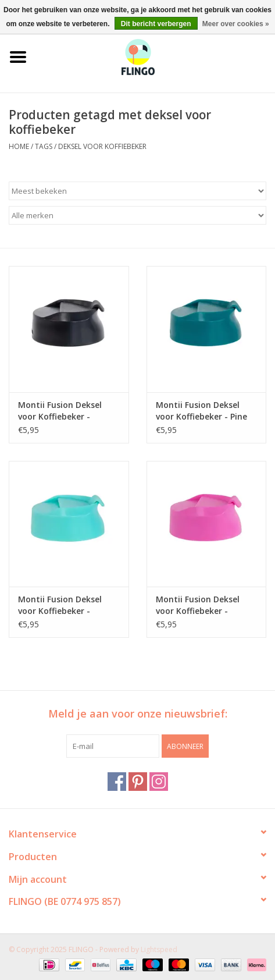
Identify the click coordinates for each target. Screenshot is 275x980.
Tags (44, 146)
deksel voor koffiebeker (102, 146)
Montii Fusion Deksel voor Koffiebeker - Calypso (198, 605)
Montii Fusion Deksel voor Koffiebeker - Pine (201, 411)
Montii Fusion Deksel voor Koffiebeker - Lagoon (60, 605)
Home (19, 146)
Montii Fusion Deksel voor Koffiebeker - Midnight (60, 411)
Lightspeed (159, 949)
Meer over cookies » (236, 24)
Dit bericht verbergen (156, 24)
